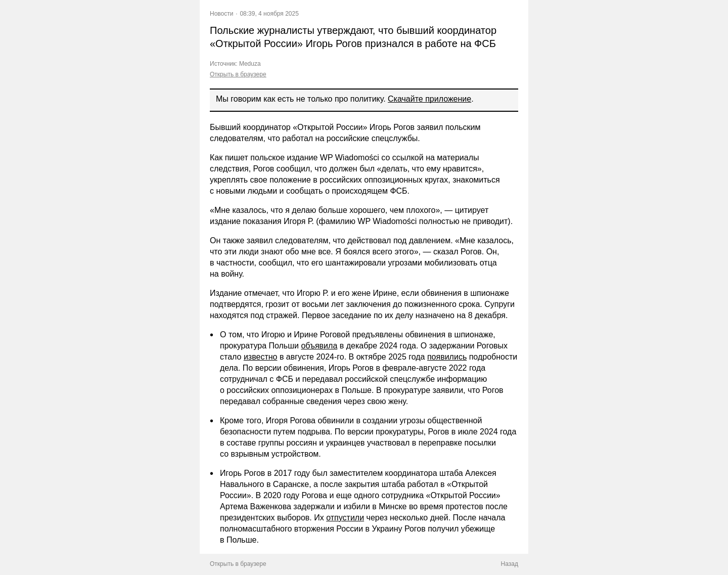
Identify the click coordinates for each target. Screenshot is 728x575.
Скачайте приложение (429, 99)
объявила (319, 346)
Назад (510, 564)
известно (261, 357)
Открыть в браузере (238, 74)
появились (447, 357)
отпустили (345, 518)
